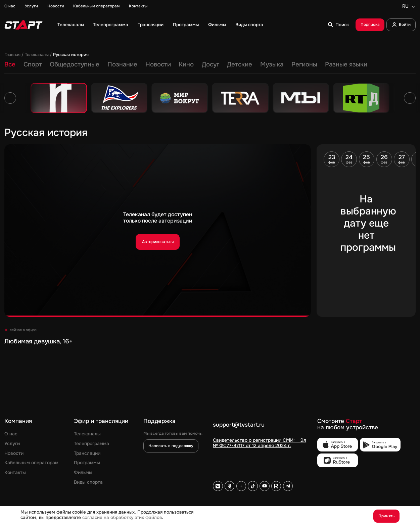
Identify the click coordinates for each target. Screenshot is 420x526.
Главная (12, 55)
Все (10, 65)
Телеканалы (71, 25)
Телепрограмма (111, 25)
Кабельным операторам (96, 6)
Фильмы (217, 25)
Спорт (33, 65)
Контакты (138, 6)
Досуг (211, 65)
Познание (122, 65)
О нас (10, 6)
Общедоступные (75, 65)
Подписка (370, 25)
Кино (186, 65)
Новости (56, 6)
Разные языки (346, 65)
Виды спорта (249, 25)
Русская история (71, 55)
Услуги (31, 6)
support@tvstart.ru (239, 425)
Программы (186, 25)
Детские (240, 65)
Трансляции (151, 25)
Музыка (272, 65)
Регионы (304, 65)
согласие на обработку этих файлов (122, 517)
